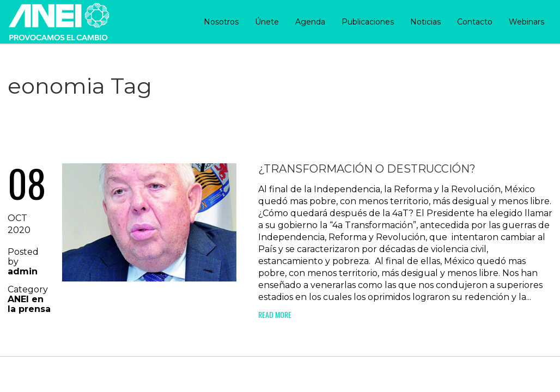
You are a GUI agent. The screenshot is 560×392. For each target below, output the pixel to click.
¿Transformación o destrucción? (367, 169)
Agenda (310, 22)
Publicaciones (368, 22)
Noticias (425, 22)
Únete (267, 22)
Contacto (475, 22)
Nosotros (221, 22)
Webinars (526, 22)
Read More (275, 314)
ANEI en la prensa (29, 304)
